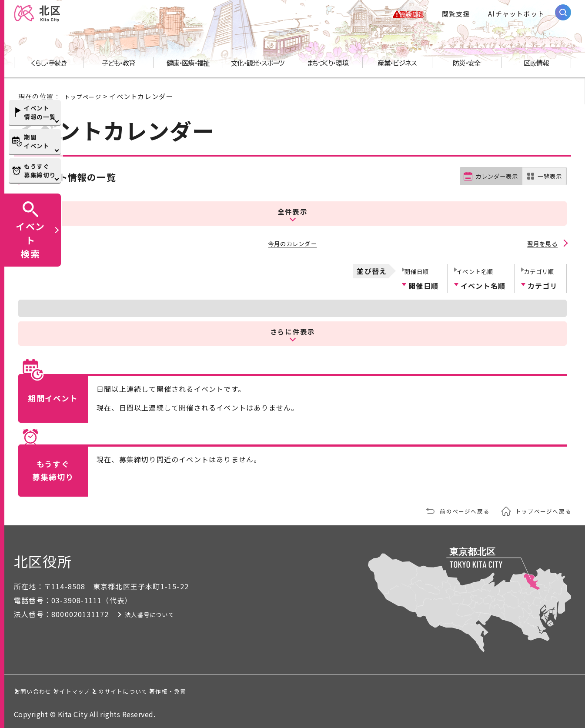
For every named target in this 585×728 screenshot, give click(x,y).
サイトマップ (125, 688)
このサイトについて (216, 688)
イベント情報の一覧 (40, 112)
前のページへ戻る (453, 509)
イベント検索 (30, 240)
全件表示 (292, 214)
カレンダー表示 (490, 184)
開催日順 (416, 268)
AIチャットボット (516, 17)
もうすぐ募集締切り (40, 170)
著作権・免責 (306, 688)
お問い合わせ (45, 688)
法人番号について (167, 612)
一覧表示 (548, 184)
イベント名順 (476, 268)
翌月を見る (542, 244)
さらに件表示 (293, 329)
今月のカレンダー (293, 244)
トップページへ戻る (539, 509)
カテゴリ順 (539, 268)
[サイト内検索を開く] (563, 16)
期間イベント (37, 141)
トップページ (85, 104)
